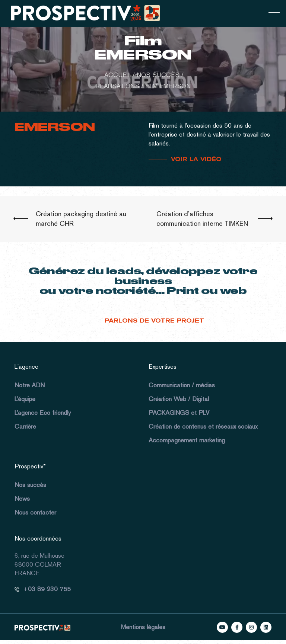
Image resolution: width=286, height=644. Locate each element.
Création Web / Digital (179, 399)
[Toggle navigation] (273, 14)
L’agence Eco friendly (43, 413)
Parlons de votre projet (154, 321)
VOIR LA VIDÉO (196, 159)
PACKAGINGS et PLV (179, 413)
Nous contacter (35, 512)
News (22, 499)
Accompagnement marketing (187, 440)
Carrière (25, 426)
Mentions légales (143, 627)
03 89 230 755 (49, 589)
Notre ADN (30, 385)
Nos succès (30, 485)
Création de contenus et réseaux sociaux (203, 426)
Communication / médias (182, 385)
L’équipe (25, 399)
